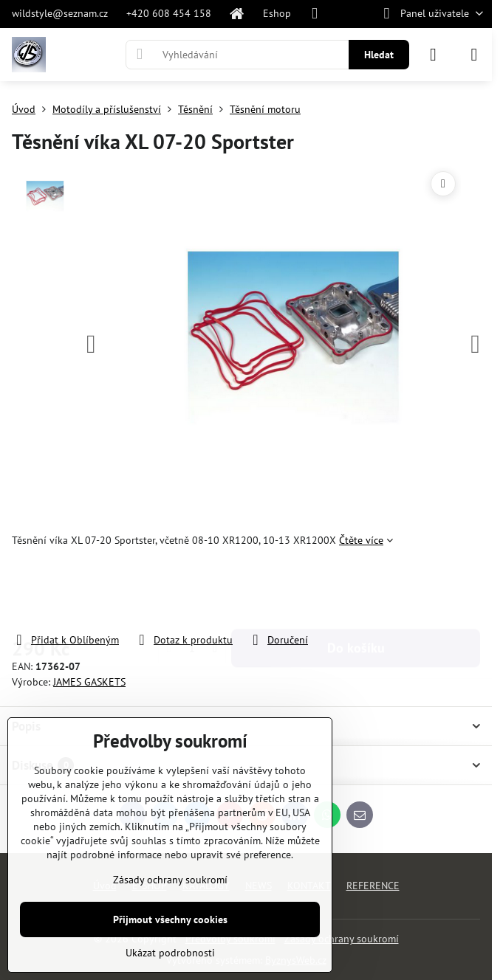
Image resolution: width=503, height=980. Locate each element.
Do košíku (356, 590)
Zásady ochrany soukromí (342, 939)
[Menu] (474, 55)
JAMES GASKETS (89, 682)
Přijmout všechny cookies (170, 919)
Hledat (379, 55)
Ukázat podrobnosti (170, 953)
